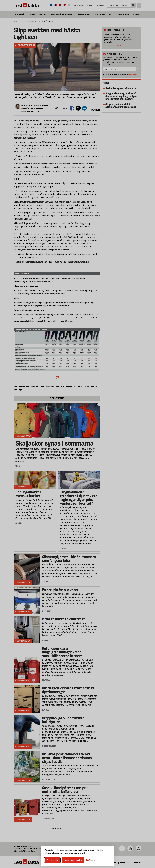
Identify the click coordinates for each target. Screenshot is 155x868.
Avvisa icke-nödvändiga (73, 860)
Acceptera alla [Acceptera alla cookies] (52, 860)
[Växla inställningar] (92, 860)
